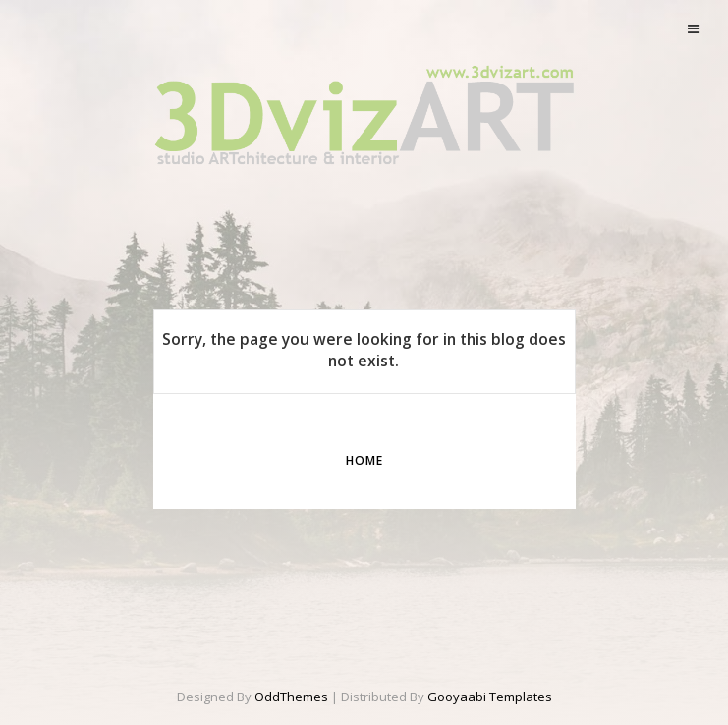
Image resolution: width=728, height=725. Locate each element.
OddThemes (291, 697)
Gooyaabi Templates (490, 697)
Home (364, 460)
